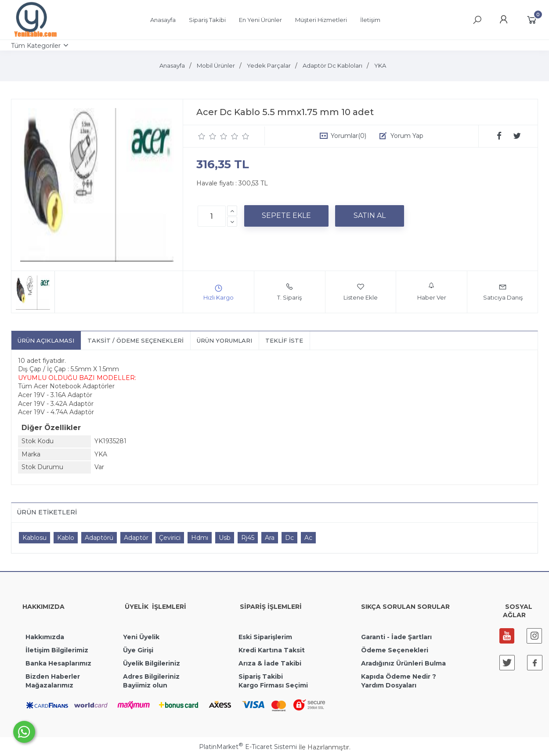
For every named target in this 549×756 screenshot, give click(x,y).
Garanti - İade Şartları (396, 637)
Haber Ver (432, 292)
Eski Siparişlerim (265, 637)
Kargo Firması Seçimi (273, 685)
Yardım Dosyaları (389, 685)
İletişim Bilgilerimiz (56, 650)
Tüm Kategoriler (36, 46)
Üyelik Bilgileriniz (152, 663)
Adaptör (136, 538)
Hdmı (200, 538)
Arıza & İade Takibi (270, 663)
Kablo (66, 538)
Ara (270, 538)
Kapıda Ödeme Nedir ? (399, 676)
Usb (225, 538)
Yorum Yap (407, 136)
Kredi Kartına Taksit (272, 650)
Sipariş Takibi (261, 676)
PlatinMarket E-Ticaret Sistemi (248, 747)
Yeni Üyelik (141, 637)
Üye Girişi (138, 650)
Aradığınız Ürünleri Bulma (403, 663)
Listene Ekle (361, 292)
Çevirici (170, 538)
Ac (308, 538)
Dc (289, 538)
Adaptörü (99, 538)
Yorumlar (349, 136)
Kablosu (34, 538)
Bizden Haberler (53, 676)
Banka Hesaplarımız (58, 663)
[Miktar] (212, 216)
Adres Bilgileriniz (151, 676)
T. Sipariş (289, 292)
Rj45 (248, 538)
